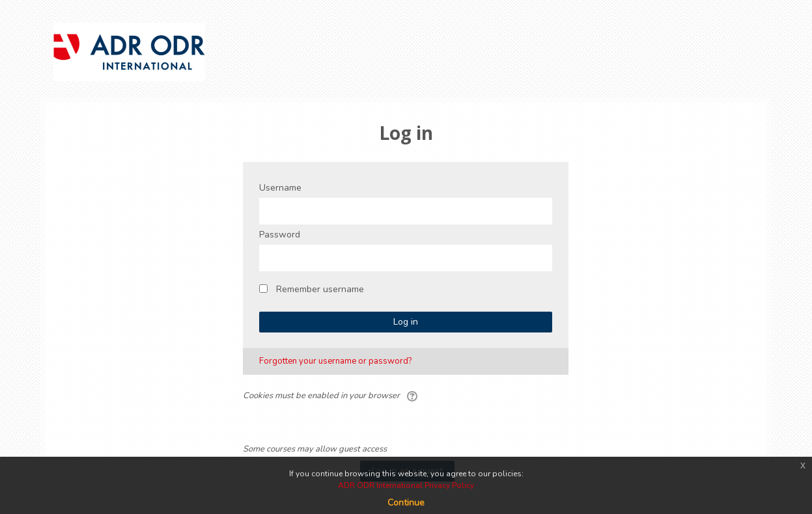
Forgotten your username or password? (335, 361)
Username (280, 188)
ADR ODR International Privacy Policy (406, 485)
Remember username (320, 289)
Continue (406, 503)
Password (280, 235)
